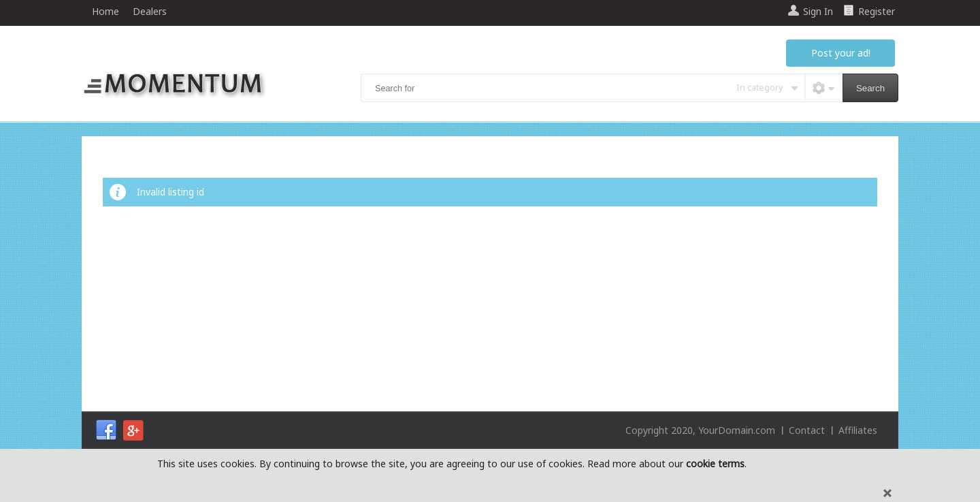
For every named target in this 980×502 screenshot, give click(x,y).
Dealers (150, 11)
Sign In (818, 11)
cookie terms (715, 464)
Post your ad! (841, 53)
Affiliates (858, 430)
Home (105, 11)
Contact (807, 430)
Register (877, 11)
